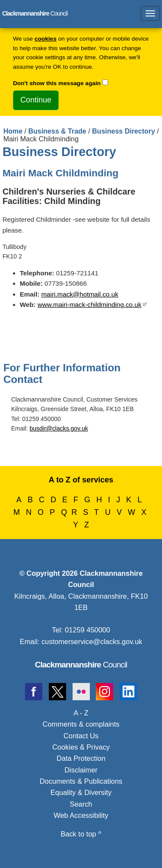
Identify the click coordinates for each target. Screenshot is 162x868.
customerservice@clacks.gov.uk (92, 641)
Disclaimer (81, 770)
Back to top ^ (81, 834)
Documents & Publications (81, 781)
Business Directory (124, 131)
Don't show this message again (57, 83)
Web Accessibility (81, 815)
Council (81, 665)
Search (81, 804)
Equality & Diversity (81, 792)
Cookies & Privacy (81, 747)
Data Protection (81, 758)
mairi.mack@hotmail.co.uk (79, 294)
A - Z (81, 713)
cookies (46, 39)
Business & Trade (57, 131)
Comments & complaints (81, 724)
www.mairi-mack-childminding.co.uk (90, 305)
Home (13, 131)
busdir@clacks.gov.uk (59, 428)
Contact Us (81, 736)
